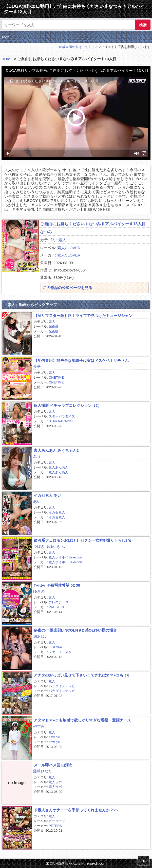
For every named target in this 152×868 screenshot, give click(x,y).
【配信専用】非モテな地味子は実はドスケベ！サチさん (81, 360)
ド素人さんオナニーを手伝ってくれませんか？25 (76, 810)
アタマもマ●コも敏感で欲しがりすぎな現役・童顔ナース (82, 720)
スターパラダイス (62, 416)
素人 (62, 240)
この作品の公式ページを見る (68, 288)
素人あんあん (59, 467)
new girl (54, 737)
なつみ (46, 232)
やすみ (39, 726)
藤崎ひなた (43, 771)
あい (37, 501)
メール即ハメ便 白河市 (53, 765)
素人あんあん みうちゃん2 (56, 450)
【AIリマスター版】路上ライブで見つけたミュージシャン (83, 316)
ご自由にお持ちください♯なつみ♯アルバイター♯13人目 (93, 224)
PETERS (55, 826)
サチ (37, 367)
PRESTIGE (57, 607)
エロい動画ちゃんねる (65, 863)
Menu (7, 37)
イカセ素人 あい (48, 495)
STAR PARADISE (62, 421)
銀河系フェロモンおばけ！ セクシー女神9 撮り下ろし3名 (82, 540)
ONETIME (56, 377)
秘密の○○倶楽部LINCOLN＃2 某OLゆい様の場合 (75, 630)
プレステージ (59, 602)
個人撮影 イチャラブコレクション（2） (68, 405)
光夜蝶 (54, 326)
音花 (50, 546)
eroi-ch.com (97, 863)
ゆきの (39, 591)
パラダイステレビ (62, 686)
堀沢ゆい (41, 636)
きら (60, 546)
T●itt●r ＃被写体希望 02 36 (57, 585)
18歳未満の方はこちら (75, 47)
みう (37, 456)
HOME (7, 59)
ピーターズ (57, 821)
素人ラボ (55, 782)
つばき (39, 546)
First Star (55, 647)
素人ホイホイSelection (65, 557)
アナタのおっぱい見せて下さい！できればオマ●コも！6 (81, 675)
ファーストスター (62, 652)
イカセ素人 (57, 512)
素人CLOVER (69, 248)
